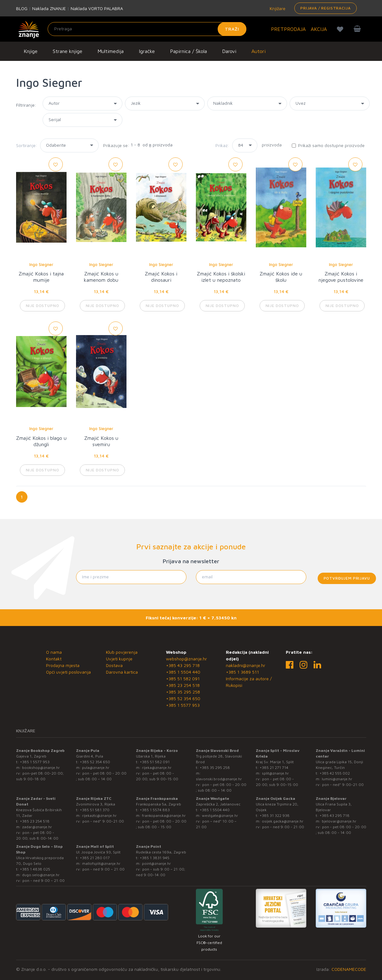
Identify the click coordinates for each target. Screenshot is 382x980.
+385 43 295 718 (183, 665)
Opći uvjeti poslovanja (68, 672)
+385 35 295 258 (183, 692)
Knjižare (277, 8)
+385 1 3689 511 (242, 672)
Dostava (114, 665)
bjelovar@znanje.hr (339, 821)
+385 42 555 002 (335, 773)
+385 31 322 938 (275, 815)
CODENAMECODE (349, 969)
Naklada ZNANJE (49, 8)
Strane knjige (68, 51)
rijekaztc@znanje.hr (99, 815)
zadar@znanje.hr (37, 827)
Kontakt (54, 659)
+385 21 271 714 (274, 767)
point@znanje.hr (156, 863)
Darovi (229, 51)
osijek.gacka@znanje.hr (283, 821)
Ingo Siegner (41, 264)
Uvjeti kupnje (119, 659)
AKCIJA (319, 29)
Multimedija (111, 51)
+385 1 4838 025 (35, 869)
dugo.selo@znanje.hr (41, 875)
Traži (232, 29)
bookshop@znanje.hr (41, 767)
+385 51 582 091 (183, 679)
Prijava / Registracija (325, 8)
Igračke (147, 51)
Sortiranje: (27, 145)
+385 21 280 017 (95, 858)
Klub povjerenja (122, 652)
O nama (54, 652)
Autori (259, 51)
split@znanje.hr (275, 773)
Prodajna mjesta (63, 665)
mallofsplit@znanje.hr (101, 863)
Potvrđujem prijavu (347, 578)
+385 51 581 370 (95, 810)
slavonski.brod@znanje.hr (219, 779)
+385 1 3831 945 (155, 858)
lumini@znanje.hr (337, 779)
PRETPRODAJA (288, 29)
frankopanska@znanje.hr (164, 815)
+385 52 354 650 (183, 698)
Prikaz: (222, 145)
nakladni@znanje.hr (246, 665)
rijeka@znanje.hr (157, 767)
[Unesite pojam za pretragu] (147, 29)
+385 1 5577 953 (183, 705)
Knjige (31, 51)
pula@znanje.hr (96, 767)
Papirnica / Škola (188, 51)
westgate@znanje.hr (220, 815)
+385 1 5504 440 (183, 672)
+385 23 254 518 (183, 685)
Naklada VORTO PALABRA (97, 8)
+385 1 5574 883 (155, 810)
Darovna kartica (122, 672)
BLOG (22, 8)
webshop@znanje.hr (186, 659)
